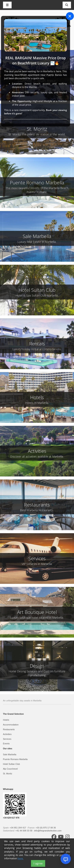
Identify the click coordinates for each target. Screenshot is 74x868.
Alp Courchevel (10, 769)
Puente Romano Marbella (15, 759)
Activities (7, 734)
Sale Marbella (10, 754)
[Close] (70, 16)
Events (6, 744)
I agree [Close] (38, 863)
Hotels (6, 720)
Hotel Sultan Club (11, 764)
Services (7, 739)
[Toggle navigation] (67, 5)
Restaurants (9, 729)
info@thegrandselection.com (48, 831)
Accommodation (11, 725)
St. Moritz (7, 774)
